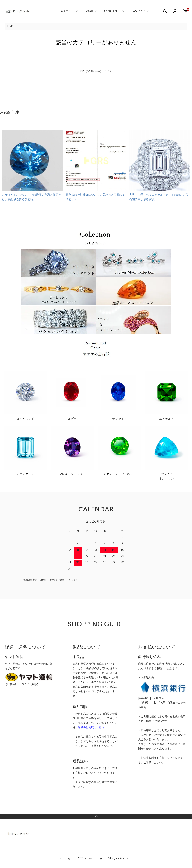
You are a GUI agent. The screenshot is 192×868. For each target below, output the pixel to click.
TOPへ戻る (96, 816)
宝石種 (89, 11)
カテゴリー (67, 11)
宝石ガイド (138, 11)
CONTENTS (112, 11)
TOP (10, 26)
